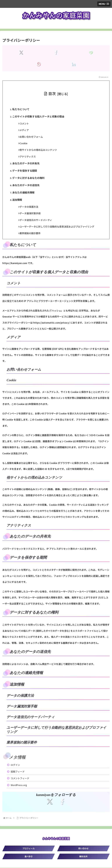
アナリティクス (28, 157)
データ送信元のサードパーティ (36, 220)
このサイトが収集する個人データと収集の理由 (38, 116)
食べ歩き (29, 857)
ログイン (15, 765)
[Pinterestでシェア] (38, 64)
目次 (52, 93)
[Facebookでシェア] (56, 52)
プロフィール (29, 849)
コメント (24, 124)
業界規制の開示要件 (30, 233)
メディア (24, 130)
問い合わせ (83, 849)
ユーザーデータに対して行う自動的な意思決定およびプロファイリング (57, 227)
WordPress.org (19, 785)
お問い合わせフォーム (32, 137)
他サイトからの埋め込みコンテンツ (38, 150)
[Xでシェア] (21, 52)
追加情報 (17, 200)
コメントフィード (20, 779)
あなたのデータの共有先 (26, 163)
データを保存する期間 (25, 171)
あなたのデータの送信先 (26, 185)
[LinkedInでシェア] (73, 64)
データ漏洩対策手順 (30, 214)
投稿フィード (18, 772)
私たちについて (21, 109)
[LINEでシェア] (91, 52)
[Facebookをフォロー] (62, 802)
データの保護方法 (29, 207)
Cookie (24, 143)
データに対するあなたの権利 (29, 178)
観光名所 (83, 857)
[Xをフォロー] (50, 802)
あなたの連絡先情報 (24, 193)
